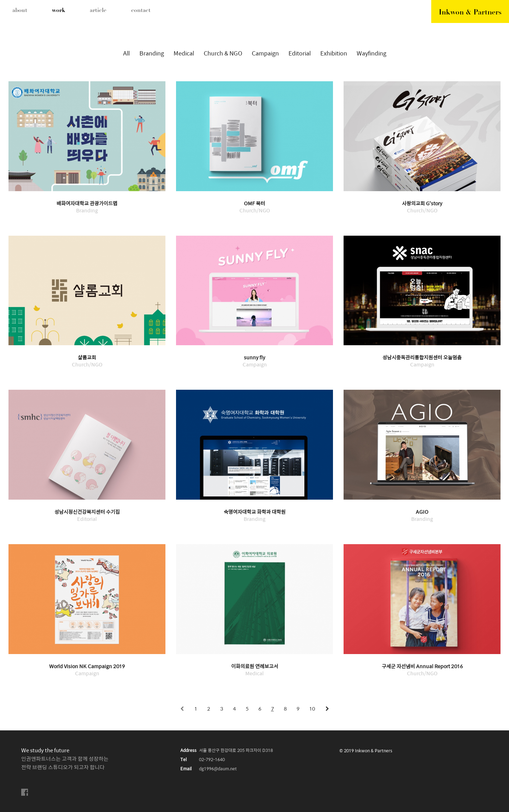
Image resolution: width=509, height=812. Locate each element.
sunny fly (255, 358)
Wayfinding (371, 54)
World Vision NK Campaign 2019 (87, 667)
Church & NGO (223, 54)
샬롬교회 (87, 358)
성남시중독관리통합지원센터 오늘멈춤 (422, 358)
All (126, 54)
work (58, 11)
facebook (25, 792)
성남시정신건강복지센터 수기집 (87, 512)
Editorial (300, 54)
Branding (152, 54)
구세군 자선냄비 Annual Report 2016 (422, 667)
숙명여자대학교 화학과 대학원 (255, 512)
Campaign (265, 54)
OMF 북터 (255, 204)
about (20, 11)
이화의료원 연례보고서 (255, 667)
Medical (184, 54)
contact (141, 11)
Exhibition (334, 54)
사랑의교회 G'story (422, 204)
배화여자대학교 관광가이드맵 (87, 204)
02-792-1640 (212, 760)
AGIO (422, 512)
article (98, 11)
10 (312, 709)
